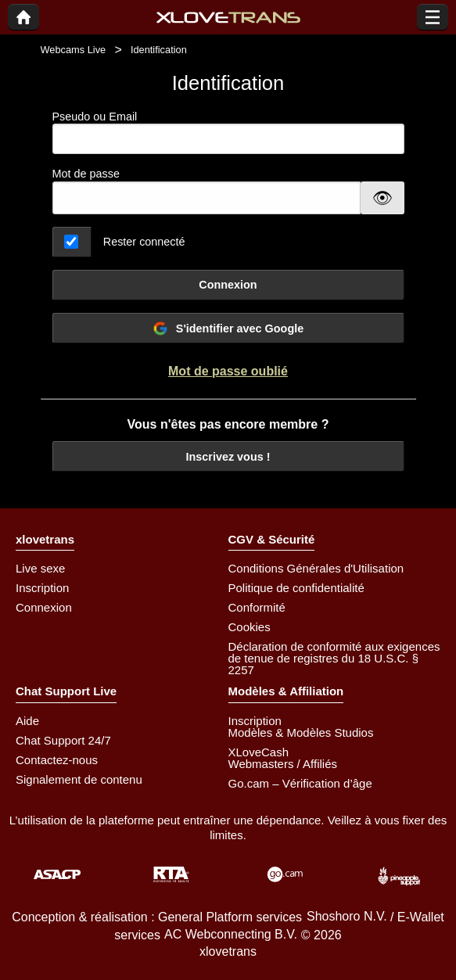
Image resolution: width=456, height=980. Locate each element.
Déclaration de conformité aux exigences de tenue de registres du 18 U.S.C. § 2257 (334, 658)
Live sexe (40, 568)
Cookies (250, 627)
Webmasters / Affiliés (283, 764)
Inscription (42, 588)
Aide (27, 721)
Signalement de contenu (79, 779)
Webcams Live (74, 50)
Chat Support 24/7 (63, 740)
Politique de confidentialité (296, 588)
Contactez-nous (57, 760)
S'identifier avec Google (228, 328)
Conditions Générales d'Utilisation (316, 568)
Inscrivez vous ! (228, 457)
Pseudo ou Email (228, 133)
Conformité (257, 607)
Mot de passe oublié (228, 371)
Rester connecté (144, 242)
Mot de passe (86, 174)
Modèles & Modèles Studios (301, 732)
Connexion (228, 285)
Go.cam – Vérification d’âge (300, 783)
